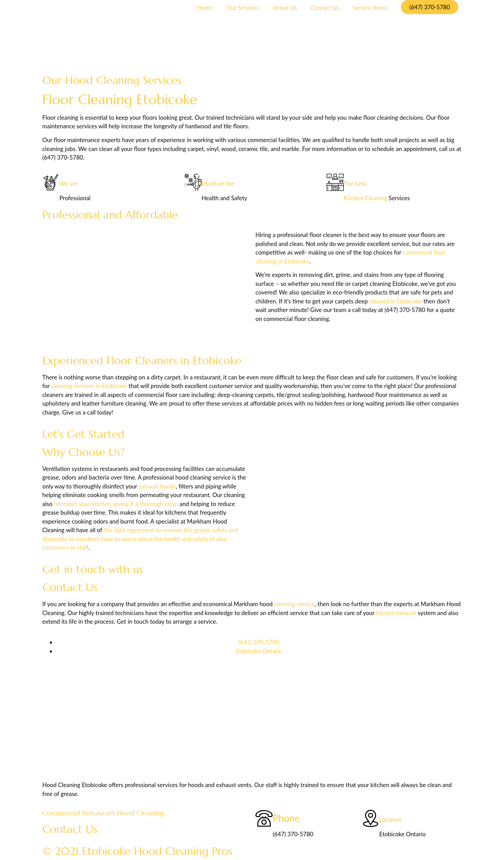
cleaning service (294, 604)
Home (205, 8)
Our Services (243, 8)
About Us (285, 8)
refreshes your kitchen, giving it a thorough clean (116, 504)
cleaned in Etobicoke (396, 301)
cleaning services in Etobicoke (89, 386)
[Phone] (264, 818)
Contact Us (325, 8)
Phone (286, 818)
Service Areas (370, 8)
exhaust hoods (157, 486)
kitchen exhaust (396, 613)
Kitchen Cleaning (366, 198)
